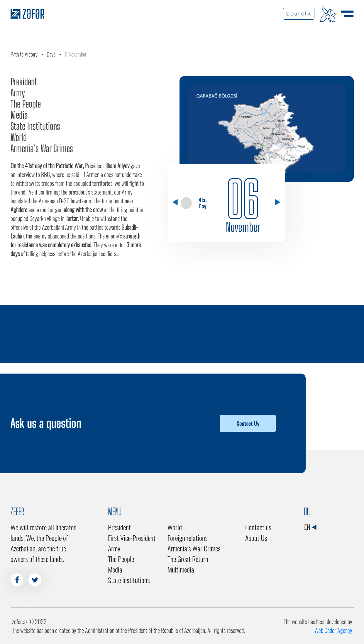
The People (26, 104)
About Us (256, 538)
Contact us (258, 527)
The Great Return (188, 559)
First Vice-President (132, 538)
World (19, 137)
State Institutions (35, 126)
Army (18, 93)
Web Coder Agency (333, 630)
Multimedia (181, 569)
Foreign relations (188, 538)
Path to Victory (24, 54)
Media (19, 115)
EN (310, 527)
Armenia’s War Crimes (42, 149)
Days (51, 54)
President (24, 82)
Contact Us (248, 423)
